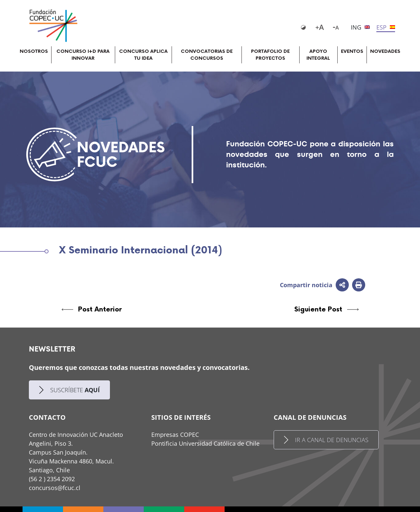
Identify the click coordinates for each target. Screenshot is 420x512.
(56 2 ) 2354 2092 (52, 479)
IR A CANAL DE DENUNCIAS (326, 440)
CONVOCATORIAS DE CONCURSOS (207, 55)
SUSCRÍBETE (69, 390)
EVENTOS (352, 51)
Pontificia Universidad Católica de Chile (205, 443)
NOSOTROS (34, 51)
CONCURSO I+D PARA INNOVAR (83, 55)
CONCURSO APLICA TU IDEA (143, 55)
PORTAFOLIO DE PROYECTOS (270, 55)
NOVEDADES (385, 51)
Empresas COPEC (175, 435)
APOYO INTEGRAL (318, 55)
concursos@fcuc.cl (55, 488)
